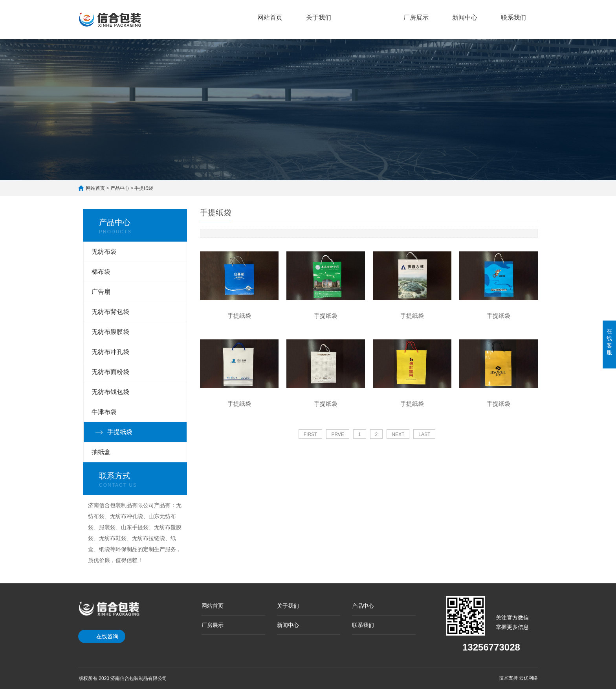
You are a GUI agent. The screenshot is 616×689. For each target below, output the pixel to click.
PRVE (337, 434)
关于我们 (319, 17)
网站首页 (270, 17)
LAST (424, 434)
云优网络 (528, 678)
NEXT (398, 434)
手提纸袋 (144, 188)
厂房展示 (416, 17)
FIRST (311, 434)
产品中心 (367, 13)
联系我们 (513, 17)
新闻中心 (465, 17)
